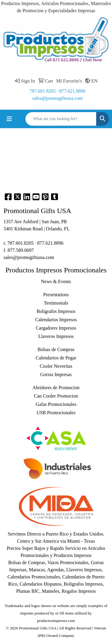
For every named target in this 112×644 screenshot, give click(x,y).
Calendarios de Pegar (56, 358)
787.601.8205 (43, 91)
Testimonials (56, 303)
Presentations (56, 295)
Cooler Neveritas (56, 366)
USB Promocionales (56, 413)
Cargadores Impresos (56, 328)
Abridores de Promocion (56, 388)
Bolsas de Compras (56, 349)
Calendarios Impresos (56, 320)
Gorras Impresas (56, 374)
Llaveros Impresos (56, 336)
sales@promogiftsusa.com (57, 98)
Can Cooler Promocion (56, 396)
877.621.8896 (73, 91)
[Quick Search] (61, 119)
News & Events (56, 281)
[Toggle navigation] (9, 119)
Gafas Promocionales (56, 404)
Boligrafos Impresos (56, 311)
